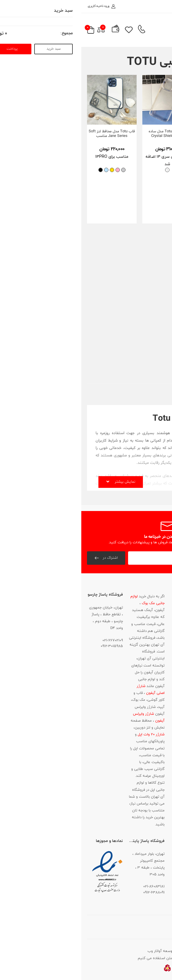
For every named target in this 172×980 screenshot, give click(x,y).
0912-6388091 (73, 893)
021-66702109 (31, 640)
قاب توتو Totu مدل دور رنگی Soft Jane (141, 134)
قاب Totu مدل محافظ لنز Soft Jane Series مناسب (31, 134)
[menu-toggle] (159, 30)
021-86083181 (151, 649)
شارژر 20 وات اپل (69, 734)
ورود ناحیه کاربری (20, 6)
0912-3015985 (31, 646)
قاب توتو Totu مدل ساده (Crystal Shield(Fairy (86, 134)
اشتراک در (28, 558)
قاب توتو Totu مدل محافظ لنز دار (141, 288)
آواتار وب (73, 951)
